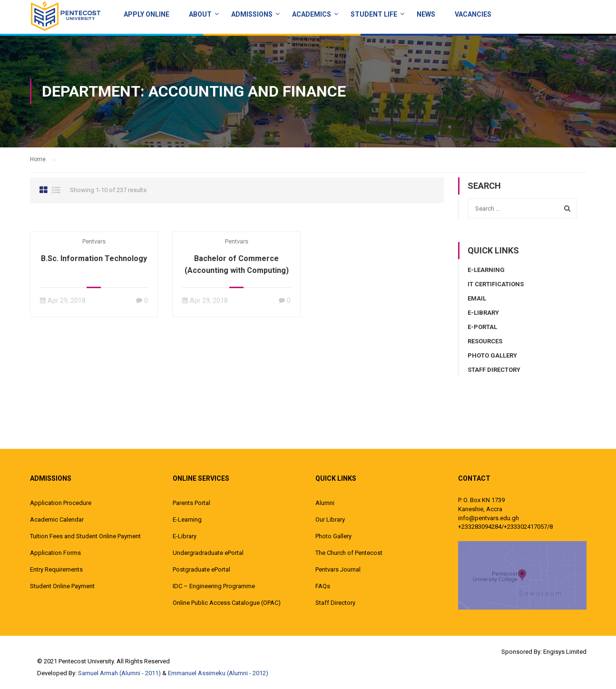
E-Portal (482, 327)
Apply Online (147, 14)
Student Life (374, 14)
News (426, 14)
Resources (485, 341)
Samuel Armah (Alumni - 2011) (119, 673)
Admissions (252, 14)
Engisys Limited (565, 652)
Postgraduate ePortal (201, 569)
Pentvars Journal (338, 569)
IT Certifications (496, 284)
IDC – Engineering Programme (214, 586)
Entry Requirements (56, 569)
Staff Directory (494, 370)
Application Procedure (61, 503)
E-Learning (486, 270)
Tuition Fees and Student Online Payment (85, 536)
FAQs (323, 586)
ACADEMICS (312, 14)
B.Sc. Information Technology (94, 258)
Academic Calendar (57, 519)
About (200, 14)
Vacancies (473, 14)
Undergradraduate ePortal (208, 553)
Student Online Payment (62, 586)
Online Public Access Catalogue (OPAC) (227, 603)
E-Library (483, 313)
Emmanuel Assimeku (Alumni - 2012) (218, 673)
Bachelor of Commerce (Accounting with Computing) (237, 264)
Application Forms (55, 553)
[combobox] (522, 208)
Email (477, 298)
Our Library (330, 519)
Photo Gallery (492, 355)
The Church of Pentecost (349, 553)
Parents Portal (191, 503)
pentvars (94, 241)
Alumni (325, 503)
